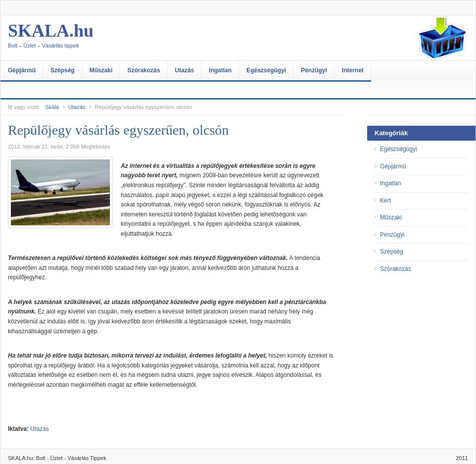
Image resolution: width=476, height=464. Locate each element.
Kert (385, 201)
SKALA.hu (107, 38)
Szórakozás (143, 70)
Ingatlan (220, 70)
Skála (52, 107)
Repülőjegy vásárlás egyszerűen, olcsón (118, 130)
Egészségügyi (266, 70)
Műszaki (101, 70)
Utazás (184, 70)
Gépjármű (22, 70)
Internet (353, 70)
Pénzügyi (314, 70)
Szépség (63, 70)
